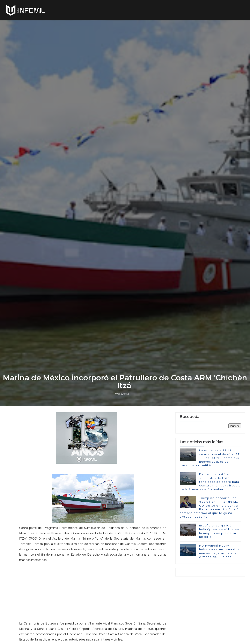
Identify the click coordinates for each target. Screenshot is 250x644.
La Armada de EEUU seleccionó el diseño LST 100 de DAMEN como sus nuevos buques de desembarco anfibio (210, 458)
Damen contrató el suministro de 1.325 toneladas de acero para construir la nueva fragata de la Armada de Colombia (210, 482)
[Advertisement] (93, 594)
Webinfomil (122, 394)
